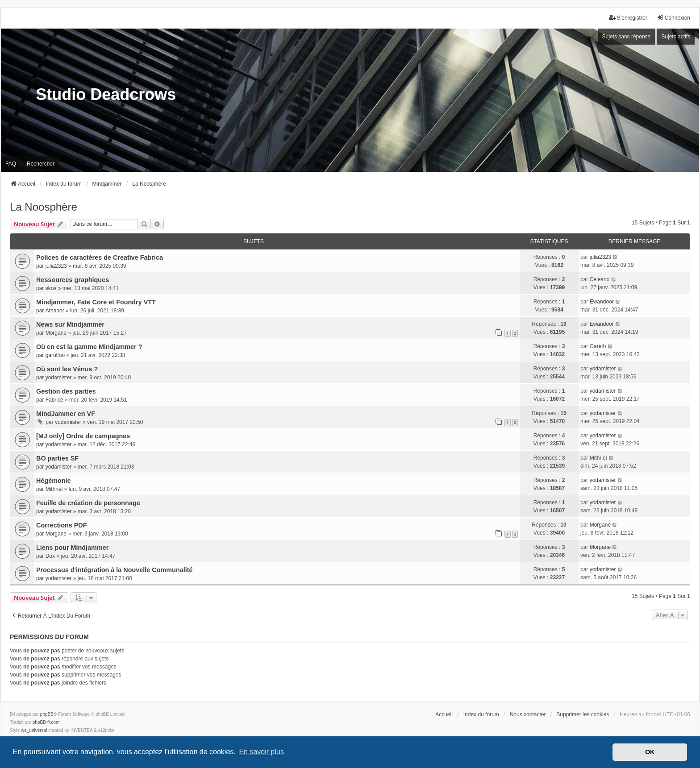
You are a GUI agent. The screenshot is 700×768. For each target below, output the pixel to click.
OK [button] (650, 752)
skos (51, 288)
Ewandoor (602, 302)
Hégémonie (54, 481)
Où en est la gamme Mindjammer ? (89, 347)
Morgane (56, 333)
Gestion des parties (66, 391)
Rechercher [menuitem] (41, 164)
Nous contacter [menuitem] (528, 714)
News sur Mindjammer (70, 324)
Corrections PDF (62, 525)
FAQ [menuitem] (11, 164)
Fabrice (54, 400)
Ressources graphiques (73, 280)
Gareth (598, 346)
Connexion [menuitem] (673, 18)
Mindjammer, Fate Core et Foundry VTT (96, 302)
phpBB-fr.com (46, 722)
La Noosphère (44, 207)
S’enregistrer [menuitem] (628, 18)
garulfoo (55, 355)
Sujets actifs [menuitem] (676, 37)
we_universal (34, 730)
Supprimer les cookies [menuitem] (583, 714)
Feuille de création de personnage (88, 503)
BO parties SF (57, 458)
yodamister (59, 378)
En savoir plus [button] (261, 752)
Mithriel (598, 458)
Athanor (55, 311)
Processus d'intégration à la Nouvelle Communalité (114, 570)
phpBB (47, 714)
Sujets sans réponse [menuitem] (627, 37)
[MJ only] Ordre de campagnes (83, 436)
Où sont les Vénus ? (67, 369)
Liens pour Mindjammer (72, 548)
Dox (50, 556)
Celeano (600, 279)
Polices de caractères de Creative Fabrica (100, 257)
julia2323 (56, 266)
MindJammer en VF (66, 414)
